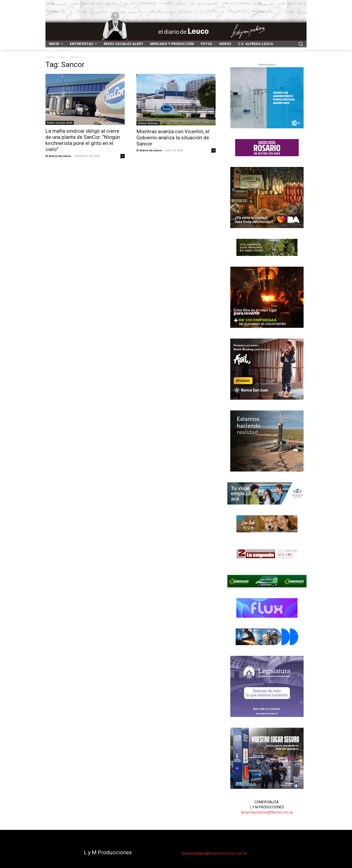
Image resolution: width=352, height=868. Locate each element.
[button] (301, 44)
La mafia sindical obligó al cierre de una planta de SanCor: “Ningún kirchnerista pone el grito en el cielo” (83, 140)
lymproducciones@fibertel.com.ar (267, 812)
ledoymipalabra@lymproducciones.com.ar (214, 853)
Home (50, 57)
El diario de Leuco (58, 156)
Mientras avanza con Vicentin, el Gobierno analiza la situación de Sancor (173, 138)
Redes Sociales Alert (60, 123)
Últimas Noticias (148, 123)
